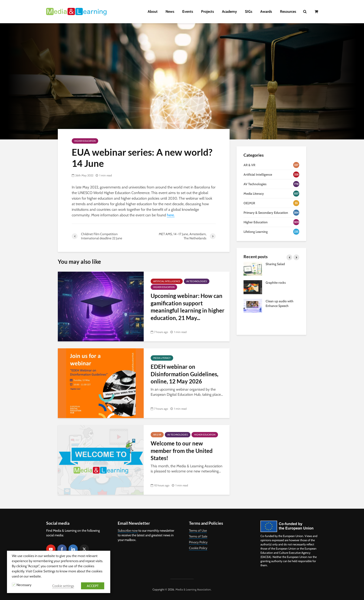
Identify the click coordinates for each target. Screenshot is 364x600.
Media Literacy (162, 358)
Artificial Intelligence (167, 281)
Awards (266, 12)
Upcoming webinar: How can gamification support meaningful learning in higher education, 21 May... (188, 307)
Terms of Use (198, 531)
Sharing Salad (275, 264)
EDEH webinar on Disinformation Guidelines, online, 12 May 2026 (184, 374)
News (170, 12)
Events (188, 12)
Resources (288, 12)
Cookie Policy (198, 548)
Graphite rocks (276, 283)
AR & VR (157, 435)
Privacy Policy (198, 542)
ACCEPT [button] (93, 586)
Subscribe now (128, 531)
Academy (229, 12)
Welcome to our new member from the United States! (182, 451)
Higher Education (85, 141)
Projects (208, 12)
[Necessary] (14, 585)
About (153, 12)
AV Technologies (197, 281)
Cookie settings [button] (63, 586)
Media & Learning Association (193, 589)
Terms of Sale (198, 536)
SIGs (249, 12)
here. (171, 215)
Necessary (24, 585)
